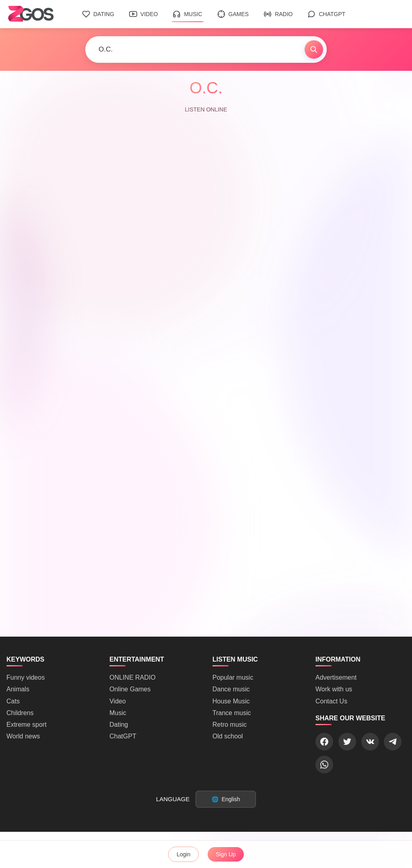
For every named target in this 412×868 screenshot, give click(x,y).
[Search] (195, 49)
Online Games (130, 689)
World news (23, 736)
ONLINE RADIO (133, 677)
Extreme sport (27, 725)
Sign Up (226, 854)
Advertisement (336, 677)
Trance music (232, 713)
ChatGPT (326, 14)
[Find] (314, 49)
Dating (98, 14)
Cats (13, 701)
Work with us (334, 689)
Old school (228, 736)
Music (187, 14)
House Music (231, 701)
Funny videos (26, 677)
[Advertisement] (206, 580)
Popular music (233, 677)
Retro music (230, 725)
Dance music (231, 689)
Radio (278, 14)
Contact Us (331, 701)
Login (183, 854)
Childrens (20, 713)
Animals (18, 689)
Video (144, 14)
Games (233, 14)
